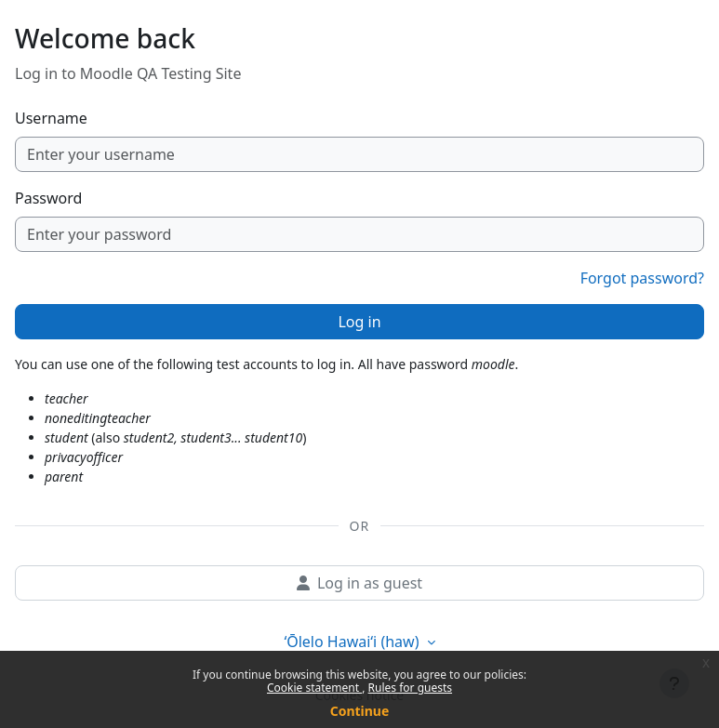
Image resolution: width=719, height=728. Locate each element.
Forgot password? (642, 278)
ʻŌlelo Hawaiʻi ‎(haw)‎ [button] (353, 642)
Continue (360, 711)
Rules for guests (410, 688)
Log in (359, 322)
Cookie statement (314, 688)
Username (51, 118)
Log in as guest (359, 583)
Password (48, 198)
